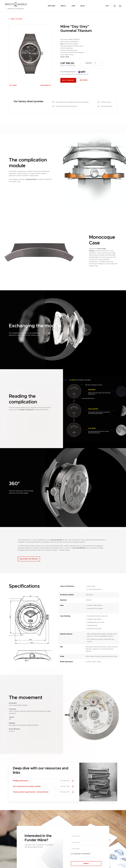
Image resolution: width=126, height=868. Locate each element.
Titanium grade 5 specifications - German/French (31, 792)
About (63, 6)
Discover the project (29, 559)
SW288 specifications (21, 781)
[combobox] (98, 63)
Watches (51, 6)
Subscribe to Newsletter (82, 854)
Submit (86, 864)
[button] (86, 330)
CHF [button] (107, 6)
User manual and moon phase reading (27, 786)
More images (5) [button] (46, 85)
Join (73, 6)
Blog (83, 6)
